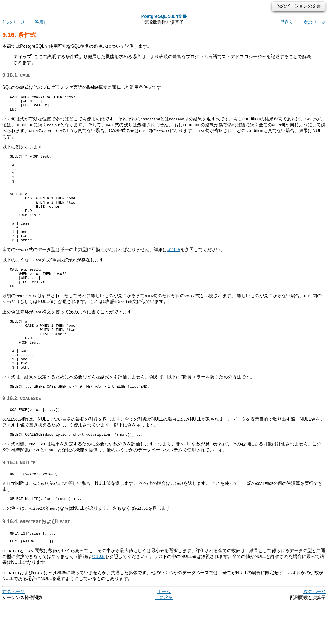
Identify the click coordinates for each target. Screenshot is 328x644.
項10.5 (174, 270)
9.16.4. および (36, 561)
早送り (287, 22)
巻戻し (41, 22)
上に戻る (164, 639)
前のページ (13, 22)
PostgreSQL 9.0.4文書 (164, 16)
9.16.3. (19, 500)
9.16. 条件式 (19, 35)
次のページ (315, 22)
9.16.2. (22, 434)
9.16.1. (16, 75)
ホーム (164, 633)
